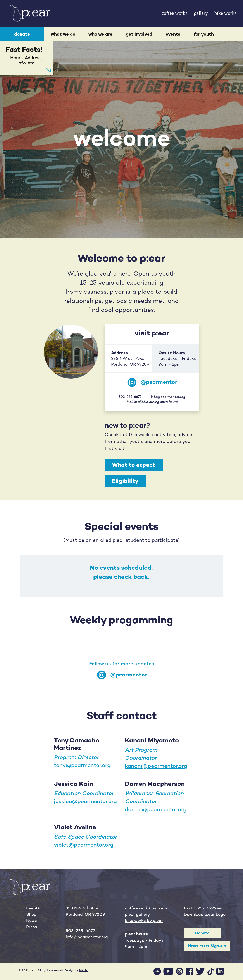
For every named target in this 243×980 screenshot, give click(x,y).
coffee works (174, 13)
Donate (202, 933)
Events (33, 908)
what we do (63, 34)
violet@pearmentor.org (84, 845)
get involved (139, 34)
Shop (31, 914)
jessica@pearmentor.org (85, 801)
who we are (100, 34)
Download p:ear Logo (205, 914)
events (173, 34)
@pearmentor (159, 382)
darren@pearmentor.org (156, 809)
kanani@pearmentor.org (156, 766)
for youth (204, 34)
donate (22, 34)
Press (32, 927)
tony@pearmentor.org (82, 765)
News (32, 920)
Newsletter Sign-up (207, 946)
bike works (225, 13)
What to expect (134, 465)
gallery (201, 13)
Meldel (84, 970)
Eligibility (125, 481)
